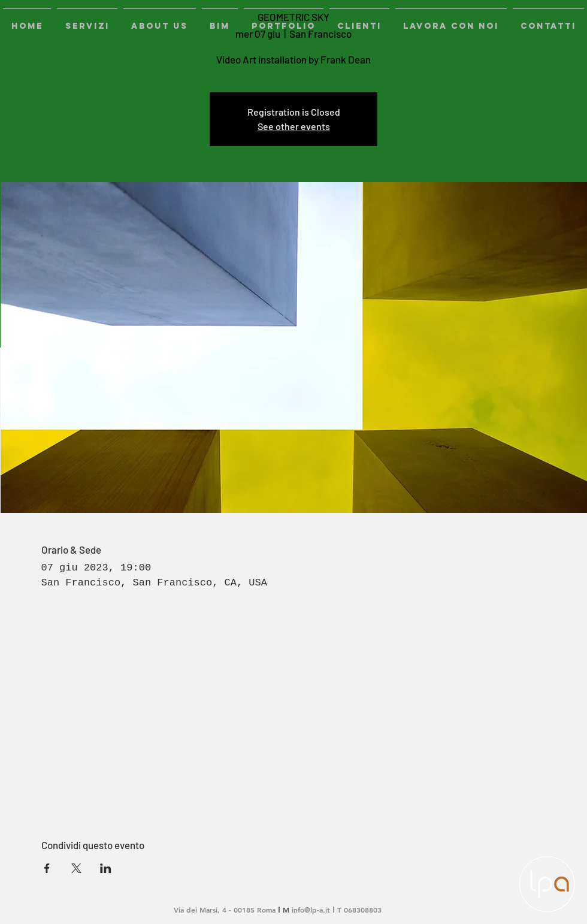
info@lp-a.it (311, 910)
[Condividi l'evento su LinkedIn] (106, 868)
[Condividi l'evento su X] (76, 868)
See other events (294, 126)
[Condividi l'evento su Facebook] (47, 868)
